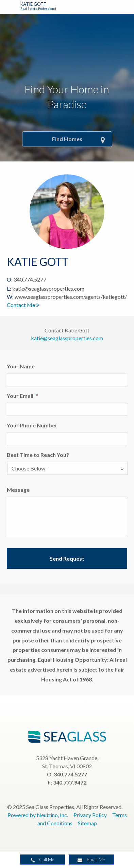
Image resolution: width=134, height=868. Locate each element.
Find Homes (79, 140)
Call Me (43, 860)
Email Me (91, 860)
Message (18, 490)
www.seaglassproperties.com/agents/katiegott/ (71, 297)
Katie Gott (33, 4)
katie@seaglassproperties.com (48, 288)
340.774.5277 (30, 279)
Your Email (23, 396)
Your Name (21, 366)
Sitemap (87, 823)
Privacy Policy (90, 815)
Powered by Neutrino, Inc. (38, 815)
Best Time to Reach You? (38, 455)
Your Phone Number (32, 425)
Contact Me (23, 305)
